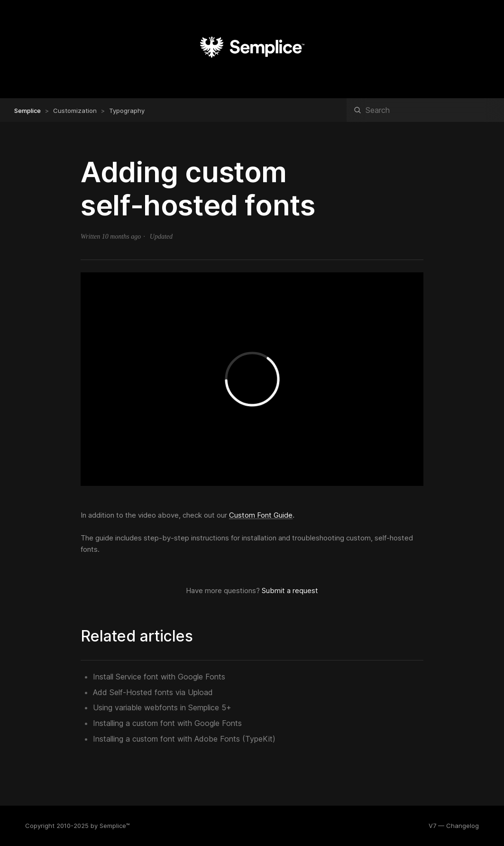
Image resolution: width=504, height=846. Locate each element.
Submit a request (290, 590)
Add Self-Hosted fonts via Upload (153, 692)
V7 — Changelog (454, 826)
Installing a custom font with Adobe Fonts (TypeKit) (184, 739)
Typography (127, 111)
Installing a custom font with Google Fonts (167, 723)
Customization (75, 111)
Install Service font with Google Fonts (159, 677)
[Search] (425, 110)
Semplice (27, 111)
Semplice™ (115, 826)
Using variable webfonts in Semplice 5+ (162, 707)
